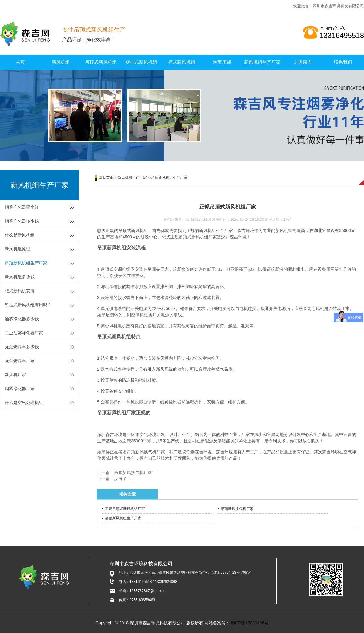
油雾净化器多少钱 (22, 319)
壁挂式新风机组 (141, 62)
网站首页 (106, 178)
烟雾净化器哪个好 (22, 207)
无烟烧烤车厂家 (20, 361)
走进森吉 (303, 62)
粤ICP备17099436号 (249, 623)
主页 (20, 62)
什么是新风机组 (20, 235)
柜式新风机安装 (20, 291)
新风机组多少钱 (20, 277)
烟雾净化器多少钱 (22, 221)
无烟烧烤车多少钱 (22, 347)
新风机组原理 (18, 249)
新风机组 (61, 62)
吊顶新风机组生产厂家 (26, 263)
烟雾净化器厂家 (20, 389)
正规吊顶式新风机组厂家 (125, 509)
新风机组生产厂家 (262, 62)
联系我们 (343, 62)
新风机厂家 (15, 375)
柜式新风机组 (182, 62)
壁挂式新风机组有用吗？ (28, 305)
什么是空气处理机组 (24, 403)
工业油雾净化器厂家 (24, 333)
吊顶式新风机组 (101, 62)
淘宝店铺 (222, 62)
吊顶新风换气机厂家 (133, 472)
